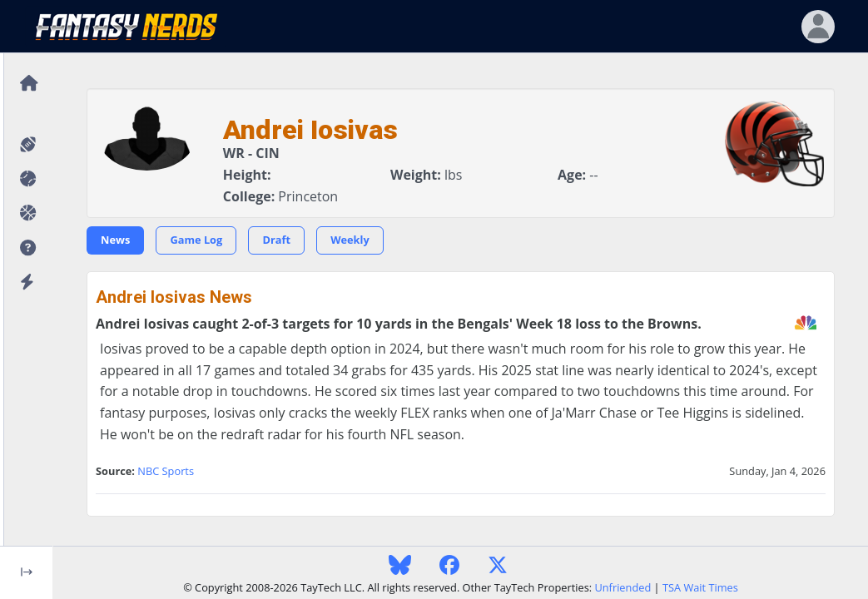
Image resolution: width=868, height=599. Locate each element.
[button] (26, 248)
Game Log (196, 240)
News (115, 240)
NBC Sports (166, 471)
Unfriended (622, 587)
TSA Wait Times (700, 587)
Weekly (350, 240)
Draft (276, 240)
